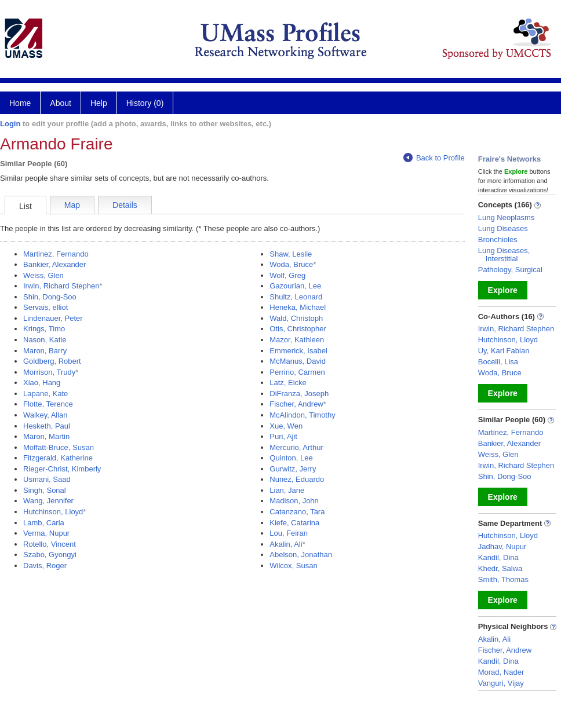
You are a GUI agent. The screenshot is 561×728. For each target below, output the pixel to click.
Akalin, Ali (286, 544)
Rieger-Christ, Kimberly (62, 469)
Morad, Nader (501, 672)
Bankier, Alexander (54, 264)
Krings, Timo (44, 329)
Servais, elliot (45, 307)
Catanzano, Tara (297, 512)
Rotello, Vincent (50, 544)
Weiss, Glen (43, 275)
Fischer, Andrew (296, 404)
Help (99, 103)
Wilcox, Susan (293, 566)
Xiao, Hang (42, 383)
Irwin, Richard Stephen (61, 286)
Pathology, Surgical (510, 270)
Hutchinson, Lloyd (53, 512)
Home (20, 103)
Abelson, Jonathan (301, 555)
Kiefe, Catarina (294, 523)
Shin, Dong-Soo (50, 297)
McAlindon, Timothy (302, 415)
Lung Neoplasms (507, 217)
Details (125, 205)
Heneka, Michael (298, 307)
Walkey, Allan (45, 415)
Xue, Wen (286, 426)
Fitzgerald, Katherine (58, 458)
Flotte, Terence (48, 404)
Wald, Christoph (296, 318)
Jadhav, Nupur (502, 546)
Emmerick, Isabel (298, 351)
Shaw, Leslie (291, 254)
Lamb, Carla (44, 523)
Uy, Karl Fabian (504, 351)
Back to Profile (434, 158)
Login (10, 124)
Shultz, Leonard (296, 297)
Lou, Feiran (289, 533)
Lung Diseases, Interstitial (504, 255)
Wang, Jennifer (48, 501)
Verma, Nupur (46, 533)
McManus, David (298, 361)
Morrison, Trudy (49, 372)
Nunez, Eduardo (297, 479)
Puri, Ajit (283, 436)
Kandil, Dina (498, 557)
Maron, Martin (46, 436)
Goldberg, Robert (52, 361)
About (61, 103)
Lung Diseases (503, 228)
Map (72, 205)
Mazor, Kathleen (297, 340)
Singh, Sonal (45, 490)
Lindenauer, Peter (53, 318)
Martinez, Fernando (56, 254)
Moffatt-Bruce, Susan (59, 447)
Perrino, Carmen (297, 372)
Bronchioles (498, 239)
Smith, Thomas (503, 579)
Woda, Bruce (291, 264)
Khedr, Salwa (500, 568)
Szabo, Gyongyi (50, 555)
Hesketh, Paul (47, 426)
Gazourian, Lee (295, 286)
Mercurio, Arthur (296, 447)
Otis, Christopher (298, 329)
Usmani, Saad (47, 479)
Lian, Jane (287, 490)
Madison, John (294, 501)
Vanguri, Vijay (501, 683)
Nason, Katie (45, 340)
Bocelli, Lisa (498, 362)
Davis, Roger (45, 566)
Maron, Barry (45, 351)
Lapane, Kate (45, 394)
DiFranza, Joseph (299, 394)
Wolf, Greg (287, 275)
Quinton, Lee (291, 458)
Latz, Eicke (288, 383)
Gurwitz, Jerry (293, 469)
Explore (503, 290)
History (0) (145, 103)
